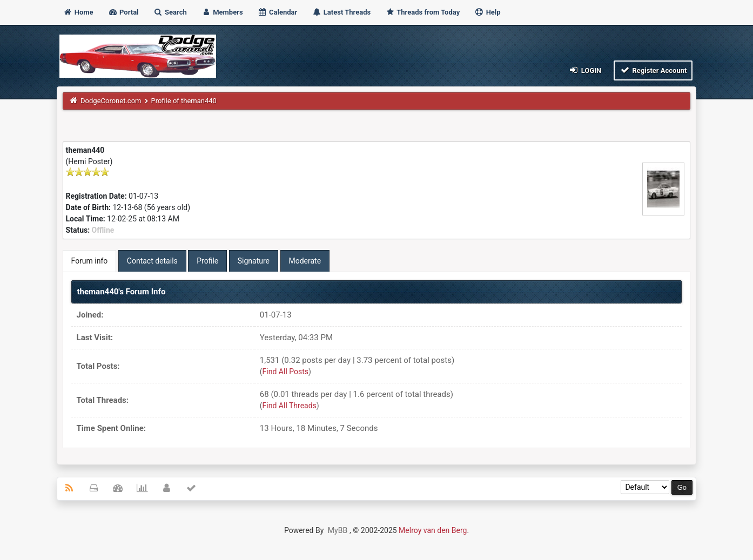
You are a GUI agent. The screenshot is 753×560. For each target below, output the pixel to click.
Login (585, 70)
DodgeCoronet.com (111, 101)
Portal (123, 12)
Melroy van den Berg (433, 530)
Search (170, 12)
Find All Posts (285, 372)
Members (222, 12)
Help (487, 12)
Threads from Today (422, 12)
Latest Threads (342, 12)
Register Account (653, 70)
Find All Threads (290, 406)
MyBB (338, 530)
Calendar (277, 12)
